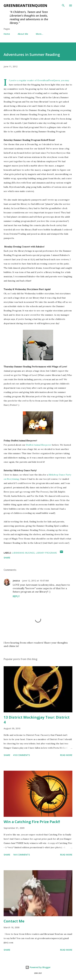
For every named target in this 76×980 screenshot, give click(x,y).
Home (7, 34)
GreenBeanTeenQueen (25, 5)
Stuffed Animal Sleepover (39, 445)
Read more (66, 755)
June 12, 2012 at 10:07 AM (36, 581)
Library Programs (46, 553)
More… (40, 34)
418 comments (21, 755)
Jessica (16, 581)
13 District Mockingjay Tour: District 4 (37, 720)
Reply (16, 596)
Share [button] (7, 558)
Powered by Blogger (38, 967)
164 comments (21, 855)
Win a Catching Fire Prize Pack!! (32, 822)
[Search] (63, 5)
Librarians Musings (23, 553)
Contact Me (14, 921)
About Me (23, 34)
